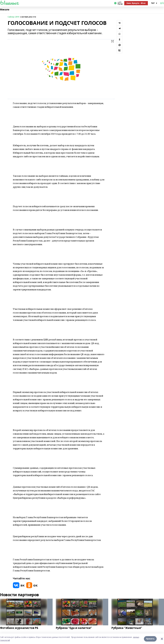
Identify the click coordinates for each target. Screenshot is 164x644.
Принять (150, 639)
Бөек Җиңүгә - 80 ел (136, 3)
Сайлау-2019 (13, 17)
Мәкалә (5, 10)
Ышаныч (9, 3)
